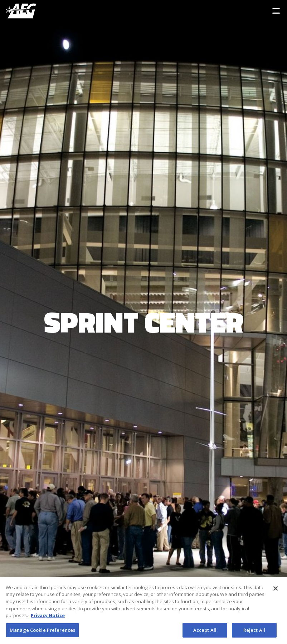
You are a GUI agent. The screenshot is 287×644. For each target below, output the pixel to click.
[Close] (276, 591)
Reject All (254, 632)
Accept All (205, 632)
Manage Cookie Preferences (42, 632)
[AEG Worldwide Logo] (21, 11)
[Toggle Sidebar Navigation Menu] (276, 11)
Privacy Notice (48, 617)
